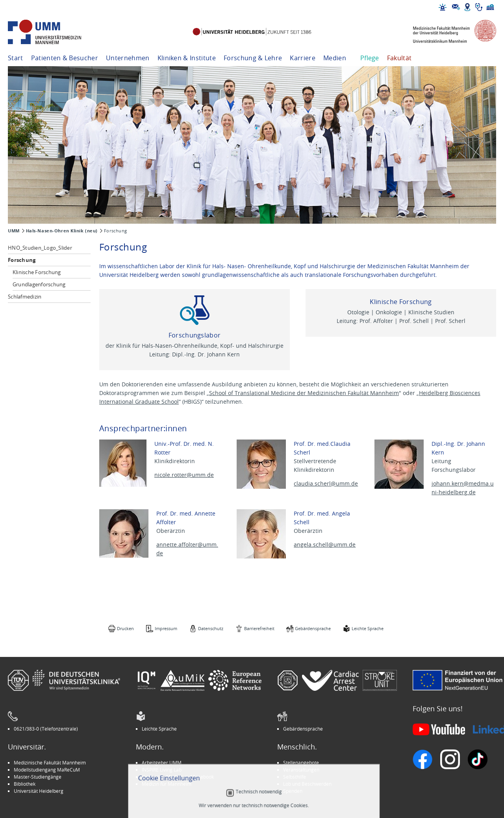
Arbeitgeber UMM (162, 762)
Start (16, 58)
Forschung (22, 260)
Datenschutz (211, 628)
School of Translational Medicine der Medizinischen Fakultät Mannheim (304, 393)
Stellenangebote (301, 762)
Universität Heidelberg (39, 791)
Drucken (125, 628)
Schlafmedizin (25, 297)
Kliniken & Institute (187, 58)
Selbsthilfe (295, 777)
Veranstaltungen (301, 770)
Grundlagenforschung (39, 284)
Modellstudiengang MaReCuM (47, 770)
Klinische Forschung (37, 272)
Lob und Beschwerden (307, 784)
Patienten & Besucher (65, 58)
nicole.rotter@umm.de (184, 475)
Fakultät (399, 58)
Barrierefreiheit (259, 628)
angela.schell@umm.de (325, 544)
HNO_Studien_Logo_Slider (40, 248)
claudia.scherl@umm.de (326, 483)
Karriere (303, 58)
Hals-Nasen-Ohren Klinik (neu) (62, 231)
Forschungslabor (195, 335)
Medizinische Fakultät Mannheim (50, 762)
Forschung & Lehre (253, 58)
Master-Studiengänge (38, 777)
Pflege (370, 58)
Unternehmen (128, 58)
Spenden (293, 791)
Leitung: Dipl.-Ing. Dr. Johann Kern (195, 354)
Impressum (166, 628)
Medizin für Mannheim (167, 784)
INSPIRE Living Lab (162, 770)
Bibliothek (25, 784)
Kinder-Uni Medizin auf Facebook (178, 777)
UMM (14, 231)
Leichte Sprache (368, 628)
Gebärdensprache (313, 628)
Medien (335, 58)
